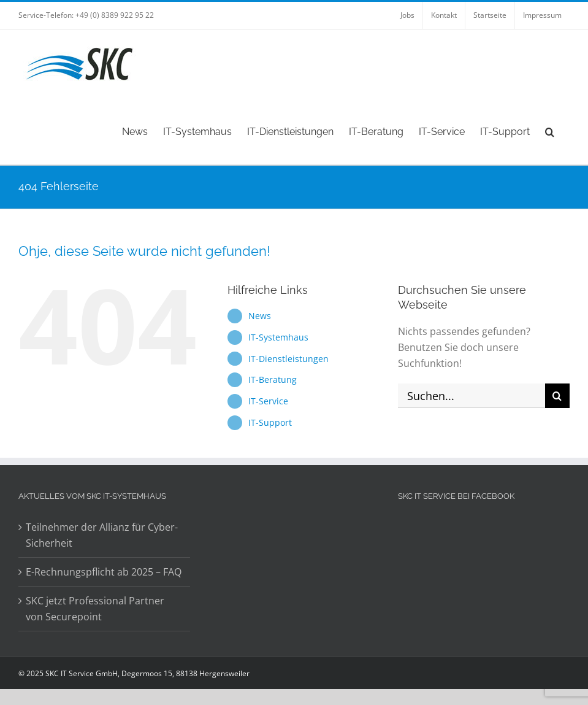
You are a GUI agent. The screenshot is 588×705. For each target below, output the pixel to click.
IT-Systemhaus (278, 337)
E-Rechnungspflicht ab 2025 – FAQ (104, 572)
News (260, 316)
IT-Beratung (273, 379)
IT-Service (268, 401)
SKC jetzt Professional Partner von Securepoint (95, 609)
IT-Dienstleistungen (288, 359)
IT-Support (270, 422)
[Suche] (557, 396)
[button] (550, 131)
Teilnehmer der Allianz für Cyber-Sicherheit (102, 535)
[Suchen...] (472, 396)
